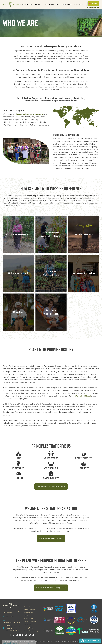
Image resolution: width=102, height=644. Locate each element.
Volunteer (27, 625)
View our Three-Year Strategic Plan (51, 588)
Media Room (28, 619)
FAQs (26, 616)
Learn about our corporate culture (51, 486)
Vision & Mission (29, 610)
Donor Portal (93, 7)
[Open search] (86, 5)
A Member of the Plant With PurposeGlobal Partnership (12, 612)
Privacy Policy (29, 628)
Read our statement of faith (51, 538)
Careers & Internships (31, 622)
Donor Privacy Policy (31, 631)
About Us (27, 607)
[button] (27, 5)
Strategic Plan (29, 613)
